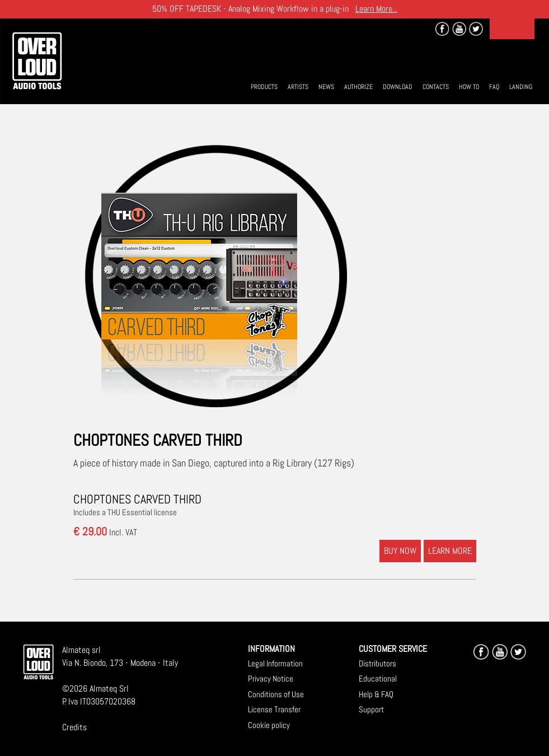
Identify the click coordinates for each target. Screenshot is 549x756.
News (326, 87)
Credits (74, 727)
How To (469, 87)
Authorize (358, 87)
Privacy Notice (271, 678)
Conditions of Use (276, 694)
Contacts (436, 87)
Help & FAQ (376, 694)
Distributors (377, 663)
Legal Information (275, 663)
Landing (521, 87)
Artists (298, 87)
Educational (378, 678)
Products (264, 87)
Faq (494, 87)
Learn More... (376, 9)
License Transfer (274, 709)
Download (398, 87)
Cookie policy (269, 725)
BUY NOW (400, 551)
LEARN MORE (450, 551)
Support (371, 709)
